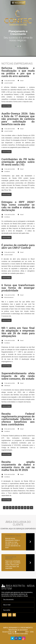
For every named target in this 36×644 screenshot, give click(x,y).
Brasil (22, 81)
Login (4, 615)
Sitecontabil (21, 632)
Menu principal (18, 3)
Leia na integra (7, 106)
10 (31, 508)
